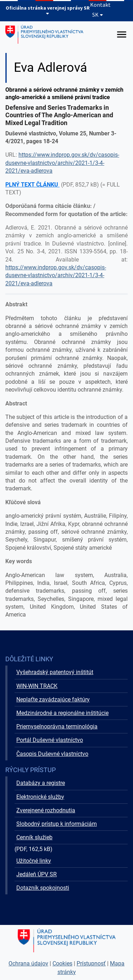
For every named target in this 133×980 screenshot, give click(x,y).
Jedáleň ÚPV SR (37, 874)
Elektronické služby (40, 797)
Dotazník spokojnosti (43, 888)
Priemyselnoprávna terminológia (57, 726)
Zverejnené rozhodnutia (46, 810)
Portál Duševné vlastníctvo (50, 740)
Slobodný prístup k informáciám (57, 824)
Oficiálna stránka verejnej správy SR (48, 10)
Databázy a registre (41, 783)
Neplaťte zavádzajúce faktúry (53, 699)
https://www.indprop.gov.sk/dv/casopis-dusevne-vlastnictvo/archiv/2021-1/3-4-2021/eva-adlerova (62, 163)
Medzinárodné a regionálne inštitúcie (62, 713)
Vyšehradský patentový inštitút (55, 672)
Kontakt (100, 5)
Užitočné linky (34, 861)
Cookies (62, 963)
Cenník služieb (34, 837)
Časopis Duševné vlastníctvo (52, 754)
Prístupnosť (91, 963)
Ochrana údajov (28, 963)
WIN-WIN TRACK (37, 686)
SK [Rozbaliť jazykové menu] (98, 15)
